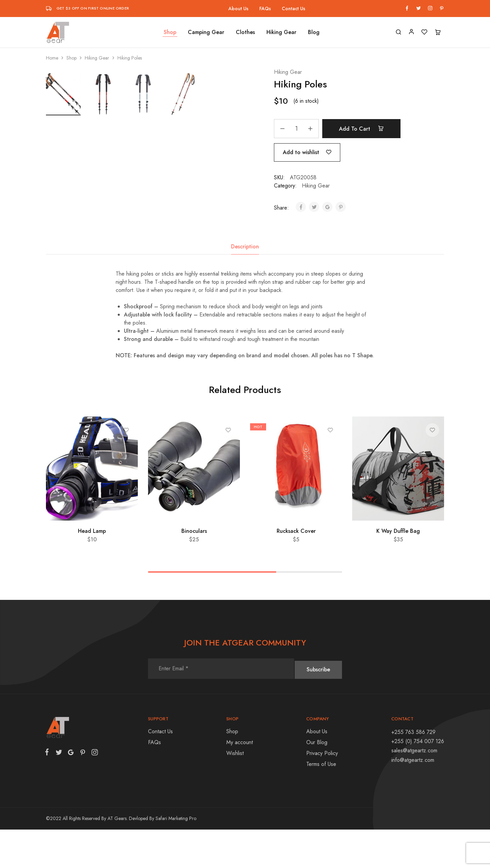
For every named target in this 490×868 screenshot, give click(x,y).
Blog (314, 32)
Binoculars (194, 569)
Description (245, 285)
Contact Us (293, 9)
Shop (170, 32)
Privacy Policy (322, 792)
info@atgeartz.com (413, 798)
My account (240, 781)
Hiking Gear (281, 32)
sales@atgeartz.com (414, 789)
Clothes (245, 32)
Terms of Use (321, 803)
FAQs (265, 9)
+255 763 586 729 (413, 771)
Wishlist (235, 792)
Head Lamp (92, 569)
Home (52, 58)
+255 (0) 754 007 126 (418, 780)
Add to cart (365, 129)
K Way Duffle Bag (398, 569)
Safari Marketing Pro (176, 857)
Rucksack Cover (296, 569)
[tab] (245, 285)
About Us (238, 9)
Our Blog (317, 781)
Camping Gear (206, 32)
